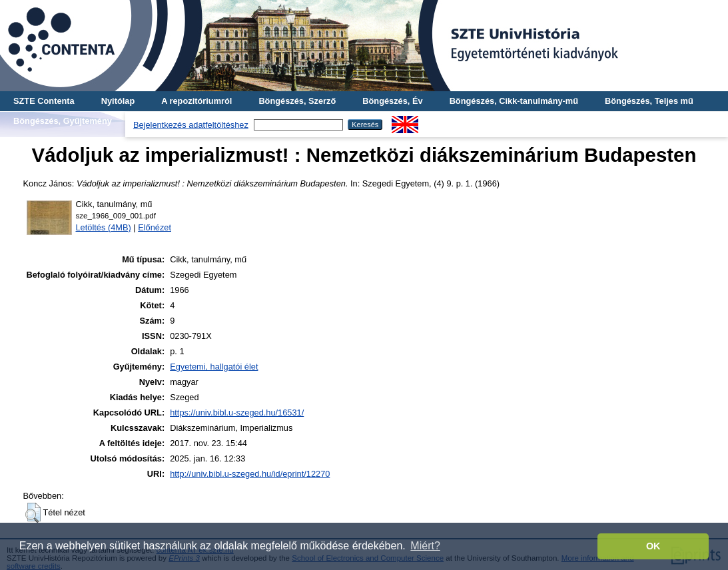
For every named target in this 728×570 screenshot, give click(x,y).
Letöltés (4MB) (104, 227)
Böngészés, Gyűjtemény (63, 121)
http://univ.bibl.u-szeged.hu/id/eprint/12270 (250, 474)
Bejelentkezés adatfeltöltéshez (191, 125)
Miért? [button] (425, 546)
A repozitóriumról (196, 101)
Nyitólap (118, 101)
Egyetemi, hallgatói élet (214, 367)
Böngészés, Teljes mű (649, 101)
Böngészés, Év (392, 101)
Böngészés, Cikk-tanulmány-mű (514, 101)
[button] (33, 513)
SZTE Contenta (44, 101)
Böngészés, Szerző (297, 101)
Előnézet (155, 227)
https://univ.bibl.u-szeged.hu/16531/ (237, 413)
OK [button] (653, 546)
